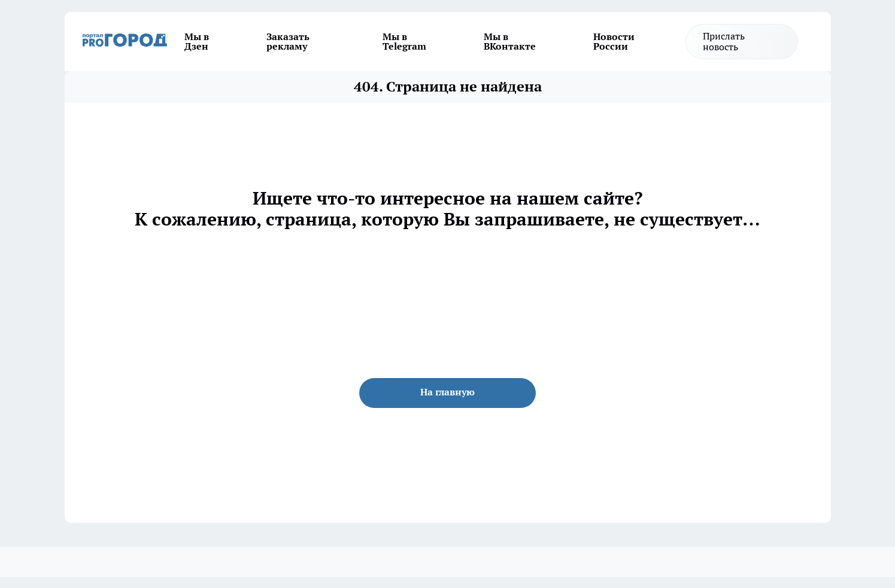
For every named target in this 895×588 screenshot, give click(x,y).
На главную (448, 392)
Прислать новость (724, 41)
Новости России (614, 41)
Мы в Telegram (404, 41)
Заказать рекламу (288, 41)
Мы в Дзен (197, 41)
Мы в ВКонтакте (510, 41)
